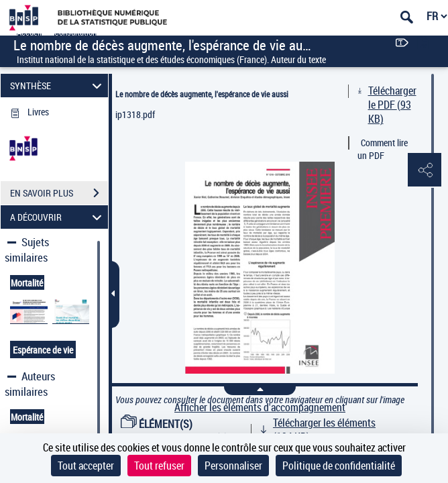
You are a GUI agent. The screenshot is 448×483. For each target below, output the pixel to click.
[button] (425, 170)
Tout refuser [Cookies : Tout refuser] (159, 466)
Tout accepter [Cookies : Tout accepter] (86, 466)
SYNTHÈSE (58, 86)
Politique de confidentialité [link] (339, 466)
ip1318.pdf (135, 114)
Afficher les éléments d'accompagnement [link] (260, 408)
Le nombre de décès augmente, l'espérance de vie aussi (202, 94)
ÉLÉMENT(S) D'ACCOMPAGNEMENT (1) (174, 431)
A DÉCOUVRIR (58, 217)
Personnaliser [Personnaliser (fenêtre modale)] (233, 466)
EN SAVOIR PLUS (59, 193)
